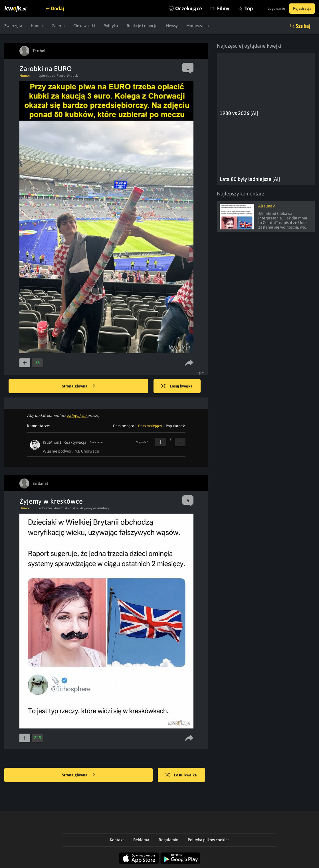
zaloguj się (77, 415)
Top (236, 8)
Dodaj (60, 8)
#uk (76, 508)
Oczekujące (176, 8)
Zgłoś (202, 373)
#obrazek (46, 508)
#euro (61, 76)
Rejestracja (300, 9)
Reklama (141, 840)
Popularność (176, 426)
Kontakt (117, 840)
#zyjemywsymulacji (95, 508)
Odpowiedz (142, 442)
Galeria (58, 26)
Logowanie (270, 9)
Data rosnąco (124, 426)
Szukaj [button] (303, 26)
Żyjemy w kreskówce (51, 501)
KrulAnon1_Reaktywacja (65, 442)
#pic (68, 508)
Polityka (111, 26)
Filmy (210, 8)
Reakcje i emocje (142, 26)
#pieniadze (47, 76)
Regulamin (168, 840)
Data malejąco (150, 426)
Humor (37, 26)
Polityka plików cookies (209, 840)
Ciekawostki (84, 26)
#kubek (72, 76)
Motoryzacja (198, 26)
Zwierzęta (13, 26)
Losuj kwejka (181, 386)
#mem (59, 508)
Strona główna (78, 386)
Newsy (172, 26)
